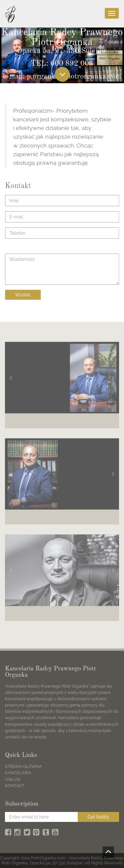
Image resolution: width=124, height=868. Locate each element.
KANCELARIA (18, 773)
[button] (11, 379)
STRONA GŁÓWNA (23, 766)
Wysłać (23, 295)
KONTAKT (15, 786)
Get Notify (98, 817)
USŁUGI (13, 779)
